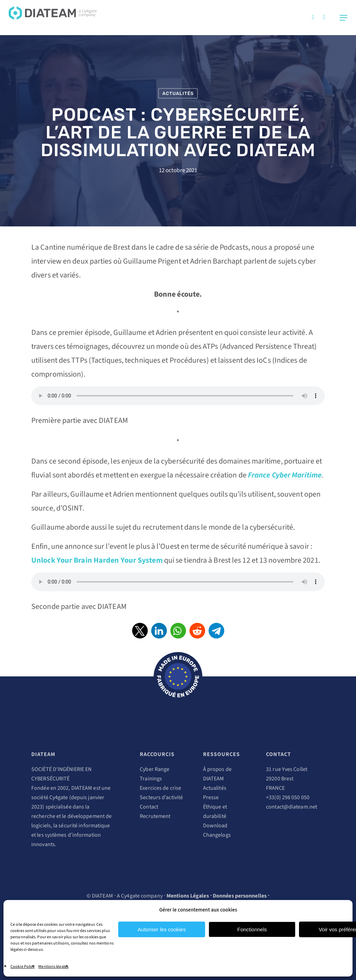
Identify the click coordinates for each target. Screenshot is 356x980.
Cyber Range (155, 769)
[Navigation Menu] (343, 18)
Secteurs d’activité (161, 797)
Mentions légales (53, 967)
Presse (211, 797)
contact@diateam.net (292, 807)
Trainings (151, 779)
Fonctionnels (252, 929)
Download (215, 826)
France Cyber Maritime (285, 475)
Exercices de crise (160, 788)
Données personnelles (240, 896)
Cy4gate (59, 797)
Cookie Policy (23, 967)
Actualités (178, 93)
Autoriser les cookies (162, 929)
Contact (149, 807)
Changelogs (217, 835)
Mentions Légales (188, 896)
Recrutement (155, 816)
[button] (140, 631)
